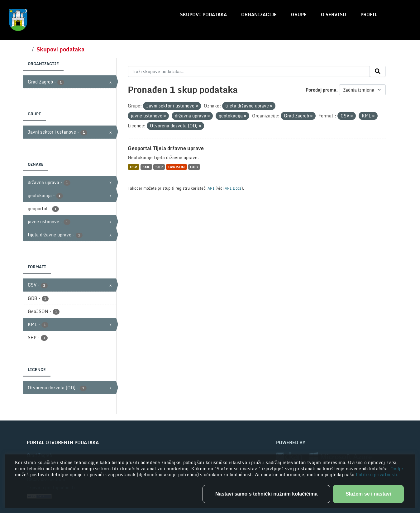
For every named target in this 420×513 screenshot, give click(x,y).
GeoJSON (177, 167)
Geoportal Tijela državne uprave (166, 148)
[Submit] (378, 71)
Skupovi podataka (203, 14)
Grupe (299, 14)
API (211, 188)
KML (146, 167)
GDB (194, 167)
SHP (159, 167)
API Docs (233, 188)
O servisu (334, 14)
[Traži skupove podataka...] (249, 71)
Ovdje (397, 469)
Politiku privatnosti (377, 475)
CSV (134, 167)
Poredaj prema (321, 90)
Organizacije (259, 14)
